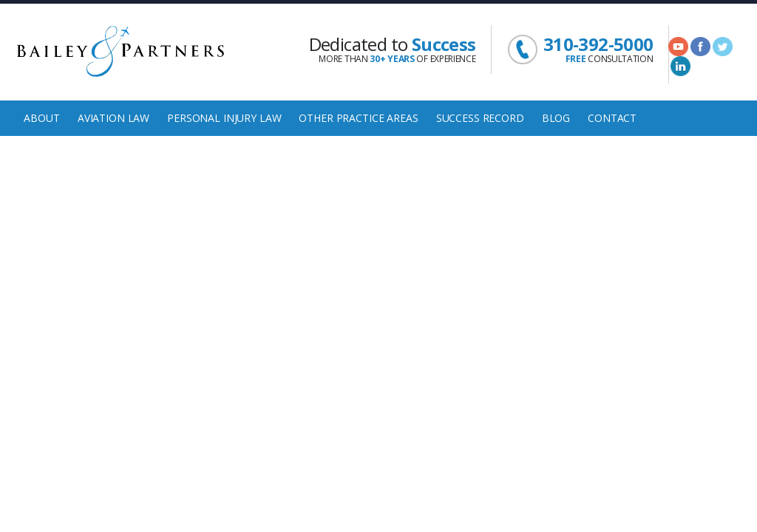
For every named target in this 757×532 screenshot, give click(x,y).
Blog (556, 118)
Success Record (480, 118)
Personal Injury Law (224, 118)
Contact (612, 118)
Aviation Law (113, 118)
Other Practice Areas (358, 118)
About (41, 118)
